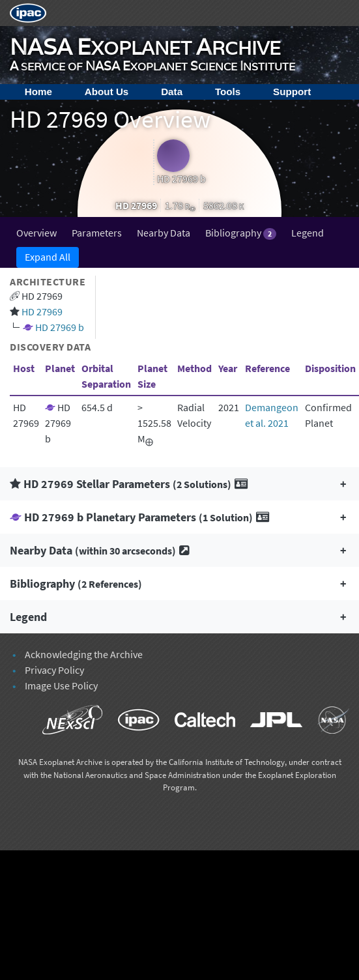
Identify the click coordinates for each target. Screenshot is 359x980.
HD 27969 (42, 311)
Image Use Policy (61, 685)
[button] (179, 484)
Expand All (48, 257)
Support (292, 92)
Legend (308, 233)
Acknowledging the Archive (84, 654)
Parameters (97, 233)
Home (38, 92)
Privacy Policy (54, 670)
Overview (36, 233)
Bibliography (241, 233)
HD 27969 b (60, 327)
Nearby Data (164, 233)
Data (172, 92)
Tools (228, 92)
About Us (107, 92)
